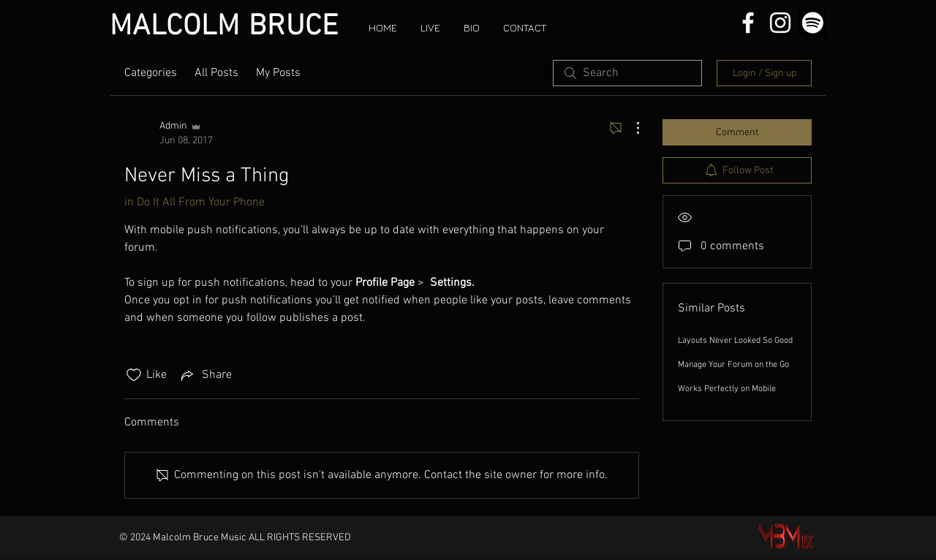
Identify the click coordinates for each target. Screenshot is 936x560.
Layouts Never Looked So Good (735, 341)
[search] (627, 73)
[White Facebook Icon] (748, 23)
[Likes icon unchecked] (134, 375)
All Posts (216, 73)
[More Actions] (630, 128)
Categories (151, 73)
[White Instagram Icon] (780, 23)
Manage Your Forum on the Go (733, 365)
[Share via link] (205, 375)
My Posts (278, 73)
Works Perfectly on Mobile (727, 389)
